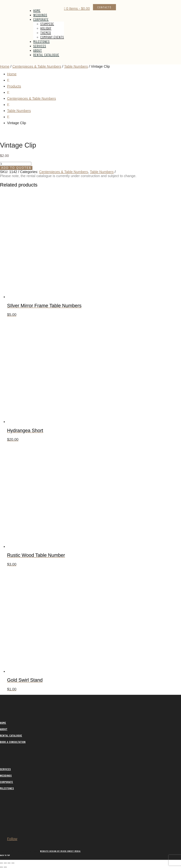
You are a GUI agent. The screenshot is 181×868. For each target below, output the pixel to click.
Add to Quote (15, 168)
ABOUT (4, 729)
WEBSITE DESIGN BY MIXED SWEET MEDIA (60, 851)
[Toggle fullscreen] (5, 863)
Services (40, 46)
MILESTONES (7, 788)
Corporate (41, 19)
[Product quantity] (16, 164)
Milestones (41, 41)
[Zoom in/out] (1, 863)
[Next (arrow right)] (5, 867)
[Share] (9, 863)
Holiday (46, 28)
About (38, 50)
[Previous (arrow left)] (1, 867)
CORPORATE (7, 782)
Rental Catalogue (46, 55)
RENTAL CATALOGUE (11, 735)
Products (14, 86)
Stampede (47, 24)
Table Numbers (76, 66)
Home (37, 10)
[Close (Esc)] (13, 863)
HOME (3, 723)
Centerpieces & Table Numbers (37, 66)
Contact (104, 7)
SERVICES (5, 769)
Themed (46, 33)
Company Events (52, 37)
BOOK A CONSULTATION (13, 742)
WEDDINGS (6, 775)
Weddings (40, 15)
